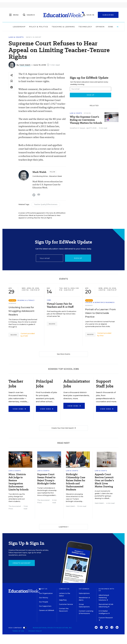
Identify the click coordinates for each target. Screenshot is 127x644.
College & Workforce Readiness (100, 302)
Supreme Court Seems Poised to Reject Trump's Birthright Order (47, 479)
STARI (25, 336)
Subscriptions (84, 593)
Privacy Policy (35, 631)
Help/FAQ (63, 600)
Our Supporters (45, 606)
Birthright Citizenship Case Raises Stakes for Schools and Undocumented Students (76, 482)
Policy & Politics (39, 27)
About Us (43, 589)
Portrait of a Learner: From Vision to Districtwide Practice (100, 313)
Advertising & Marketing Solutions (104, 598)
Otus (102, 336)
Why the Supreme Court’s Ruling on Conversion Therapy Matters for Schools (86, 120)
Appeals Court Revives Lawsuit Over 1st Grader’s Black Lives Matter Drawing (104, 480)
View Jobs (19, 409)
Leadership (19, 27)
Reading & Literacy (26, 300)
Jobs (111, 27)
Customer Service (66, 604)
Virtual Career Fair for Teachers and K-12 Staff (60, 305)
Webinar (12, 303)
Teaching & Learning (63, 27)
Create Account (22, 563)
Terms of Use (18, 631)
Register (14, 335)
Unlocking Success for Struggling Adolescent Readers (21, 311)
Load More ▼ (64, 527)
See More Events (64, 354)
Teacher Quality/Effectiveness (46, 204)
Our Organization (46, 593)
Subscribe (108, 15)
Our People (44, 602)
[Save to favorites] (12, 81)
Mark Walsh (25, 65)
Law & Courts (16, 37)
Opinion (100, 27)
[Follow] (52, 172)
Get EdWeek (84, 589)
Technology (85, 27)
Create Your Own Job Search (64, 428)
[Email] (50, 258)
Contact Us (64, 589)
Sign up (78, 258)
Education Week (55, 176)
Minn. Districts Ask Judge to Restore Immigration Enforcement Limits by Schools (18, 482)
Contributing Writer (40, 176)
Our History (44, 598)
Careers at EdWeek (47, 610)
